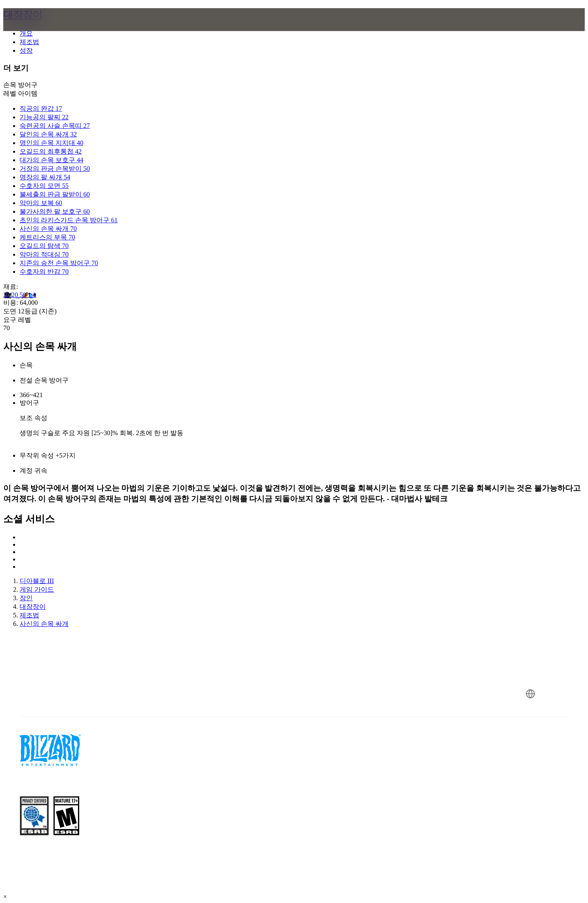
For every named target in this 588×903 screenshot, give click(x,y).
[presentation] (40, 29)
